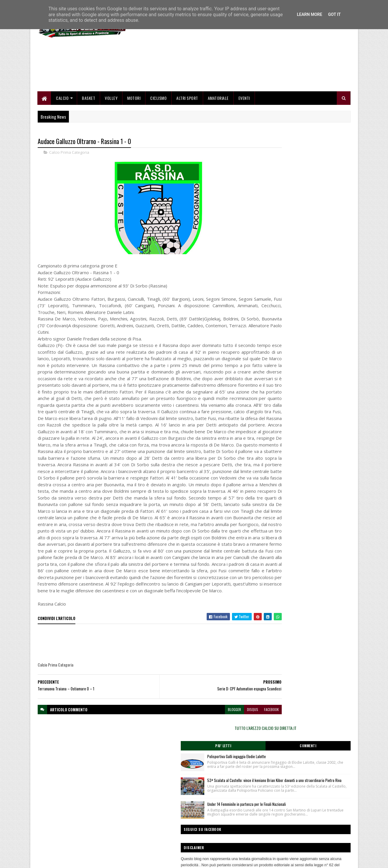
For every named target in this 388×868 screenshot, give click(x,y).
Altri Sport (188, 130)
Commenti (327, 193)
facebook (236, 789)
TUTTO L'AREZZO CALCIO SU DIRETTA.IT (304, 175)
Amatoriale (218, 130)
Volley (111, 130)
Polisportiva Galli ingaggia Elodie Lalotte (312, 204)
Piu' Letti (280, 193)
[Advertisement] (243, 82)
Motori (134, 130)
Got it (334, 14)
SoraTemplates (65, 860)
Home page (153, 822)
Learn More (309, 14)
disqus (217, 789)
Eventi (244, 130)
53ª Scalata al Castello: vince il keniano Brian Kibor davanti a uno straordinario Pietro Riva (313, 240)
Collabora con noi (157, 836)
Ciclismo (159, 130)
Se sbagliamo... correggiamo (166, 843)
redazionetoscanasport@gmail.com (314, 823)
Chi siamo (151, 829)
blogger (199, 789)
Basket (89, 130)
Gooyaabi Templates (115, 860)
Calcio (63, 130)
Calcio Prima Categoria (69, 186)
